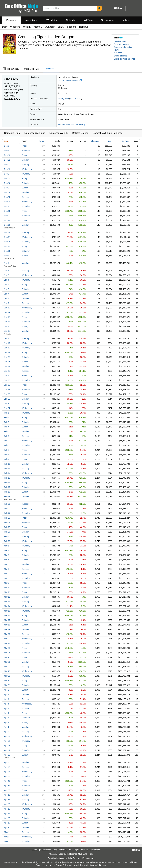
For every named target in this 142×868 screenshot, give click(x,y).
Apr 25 (7, 804)
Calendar (71, 20)
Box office (118, 53)
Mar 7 (7, 574)
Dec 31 (7, 256)
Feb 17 (7, 487)
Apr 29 (7, 823)
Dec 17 (7, 188)
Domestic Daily (12, 133)
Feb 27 (7, 536)
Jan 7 (6, 294)
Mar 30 (7, 681)
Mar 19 (7, 629)
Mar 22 (7, 643)
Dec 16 (7, 183)
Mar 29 (7, 676)
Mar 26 (7, 662)
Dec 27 (7, 237)
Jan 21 (7, 362)
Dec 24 (7, 220)
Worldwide (52, 20)
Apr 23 (7, 795)
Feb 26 (7, 532)
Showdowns (108, 20)
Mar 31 (7, 685)
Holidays (84, 27)
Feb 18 (7, 492)
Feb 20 (7, 504)
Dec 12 (7, 165)
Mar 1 (7, 546)
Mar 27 (7, 667)
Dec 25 (7, 225)
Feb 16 (7, 483)
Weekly (27, 27)
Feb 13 (7, 469)
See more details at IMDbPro (72, 125)
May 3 (7, 841)
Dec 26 (7, 232)
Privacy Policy (62, 865)
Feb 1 (7, 413)
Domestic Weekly (59, 133)
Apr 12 (7, 741)
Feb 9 (7, 450)
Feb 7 (7, 441)
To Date (126, 141)
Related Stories (80, 133)
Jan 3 (6, 275)
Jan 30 (7, 404)
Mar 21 (7, 639)
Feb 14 (7, 473)
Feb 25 (7, 527)
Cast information (121, 41)
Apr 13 (7, 746)
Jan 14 (7, 326)
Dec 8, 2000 (63, 99)
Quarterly (50, 27)
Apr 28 (7, 818)
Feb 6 (7, 436)
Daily (5, 27)
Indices (126, 20)
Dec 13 (7, 169)
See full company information (70, 80)
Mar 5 (7, 564)
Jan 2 (6, 271)
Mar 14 (7, 606)
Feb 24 (7, 523)
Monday (25, 160)
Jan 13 (7, 322)
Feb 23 (7, 518)
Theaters (95, 141)
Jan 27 (7, 390)
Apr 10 (7, 732)
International (31, 20)
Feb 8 (7, 445)
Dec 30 (7, 251)
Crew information (121, 44)
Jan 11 (7, 312)
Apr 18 (7, 772)
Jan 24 (7, 376)
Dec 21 (7, 206)
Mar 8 (7, 578)
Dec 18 (7, 192)
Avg (109, 141)
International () (14, 90)
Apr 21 (7, 786)
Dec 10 (7, 155)
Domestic (11, 20)
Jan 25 (7, 380)
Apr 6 (6, 713)
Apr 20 (7, 781)
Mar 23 (7, 648)
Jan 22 (7, 366)
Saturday (26, 151)
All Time (88, 20)
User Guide (64, 854)
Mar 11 (7, 592)
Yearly (61, 27)
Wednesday (27, 169)
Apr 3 (6, 699)
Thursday (26, 174)
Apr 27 (7, 813)
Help (91, 854)
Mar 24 (7, 653)
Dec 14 (7, 174)
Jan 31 (7, 408)
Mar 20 (7, 634)
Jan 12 (7, 317)
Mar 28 (7, 671)
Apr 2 (6, 694)
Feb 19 (7, 496)
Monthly (38, 27)
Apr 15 (7, 755)
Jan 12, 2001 (76, 99)
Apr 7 (6, 718)
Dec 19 (7, 197)
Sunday (25, 155)
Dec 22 (7, 211)
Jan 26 (7, 385)
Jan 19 (7, 352)
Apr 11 (7, 736)
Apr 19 (7, 776)
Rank (41, 141)
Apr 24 (7, 800)
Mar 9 (7, 583)
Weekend (15, 27)
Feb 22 (7, 513)
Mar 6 (7, 569)
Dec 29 (7, 246)
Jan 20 (7, 357)
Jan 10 (7, 308)
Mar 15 (7, 611)
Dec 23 (7, 216)
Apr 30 (7, 827)
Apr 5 (6, 708)
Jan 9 (6, 303)
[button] (122, 56)
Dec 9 (7, 151)
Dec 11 (7, 160)
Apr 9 (6, 727)
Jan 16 (7, 338)
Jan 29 (7, 399)
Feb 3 (7, 422)
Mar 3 (7, 555)
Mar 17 (7, 620)
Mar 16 (7, 615)
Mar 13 (7, 602)
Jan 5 (6, 284)
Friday (24, 146)
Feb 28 (7, 541)
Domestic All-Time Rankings (108, 133)
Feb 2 (7, 417)
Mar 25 (7, 657)
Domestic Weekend (35, 133)
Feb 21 (7, 509)
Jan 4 (6, 280)
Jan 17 (7, 343)
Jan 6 (6, 289)
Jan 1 (6, 263)
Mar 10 (7, 588)
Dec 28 (7, 242)
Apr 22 (7, 790)
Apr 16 (7, 762)
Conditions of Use (44, 865)
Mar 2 (7, 550)
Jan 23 (7, 371)
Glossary (53, 854)
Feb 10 (7, 455)
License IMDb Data (79, 854)
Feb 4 (7, 427)
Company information (123, 47)
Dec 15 (7, 178)
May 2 (7, 837)
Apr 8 (6, 722)
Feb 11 (7, 459)
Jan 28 (7, 394)
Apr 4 (6, 704)
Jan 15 (7, 331)
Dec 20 (7, 202)
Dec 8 (7, 146)
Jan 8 (6, 298)
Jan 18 (7, 348)
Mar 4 (7, 560)
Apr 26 (7, 809)
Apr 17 (7, 767)
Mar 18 (7, 625)
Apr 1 (6, 690)
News (116, 50)
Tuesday (25, 165)
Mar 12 (7, 597)
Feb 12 (7, 464)
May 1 (7, 832)
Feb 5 (7, 431)
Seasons (72, 27)
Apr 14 (7, 750)
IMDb (83, 858)
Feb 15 (7, 478)
